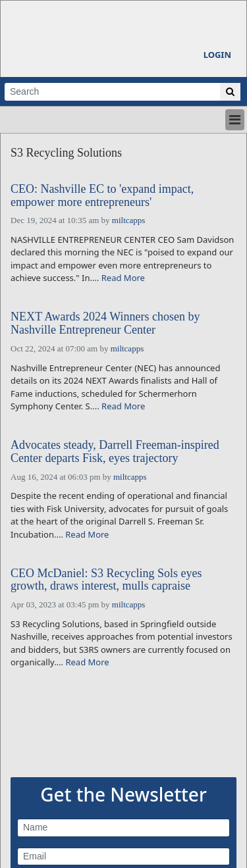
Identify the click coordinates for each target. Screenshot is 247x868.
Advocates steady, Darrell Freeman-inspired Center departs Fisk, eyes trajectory (115, 452)
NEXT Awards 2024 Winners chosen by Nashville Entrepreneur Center (105, 323)
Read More (123, 278)
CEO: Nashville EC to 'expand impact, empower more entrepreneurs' (102, 196)
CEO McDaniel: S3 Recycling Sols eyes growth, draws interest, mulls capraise (106, 580)
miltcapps (129, 220)
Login (217, 55)
